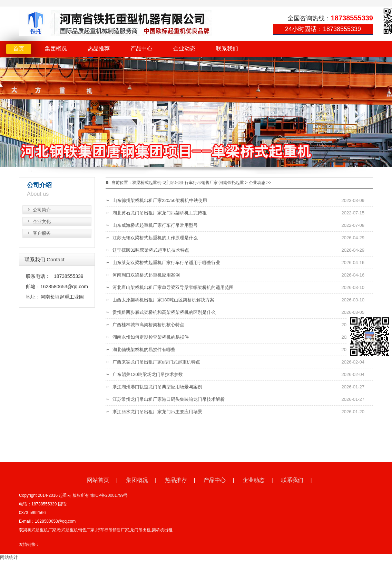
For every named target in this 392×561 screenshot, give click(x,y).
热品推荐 (99, 49)
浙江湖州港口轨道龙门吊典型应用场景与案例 (157, 387)
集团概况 (56, 49)
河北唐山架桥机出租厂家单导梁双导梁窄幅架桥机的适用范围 (173, 287)
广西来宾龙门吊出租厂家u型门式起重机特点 (156, 362)
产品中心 (141, 49)
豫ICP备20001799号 (109, 495)
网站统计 (9, 557)
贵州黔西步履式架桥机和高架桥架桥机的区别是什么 (164, 312)
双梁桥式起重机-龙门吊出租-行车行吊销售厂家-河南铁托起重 (188, 183)
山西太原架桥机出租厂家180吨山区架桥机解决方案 (163, 300)
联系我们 (227, 49)
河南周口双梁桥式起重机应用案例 (146, 275)
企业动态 (184, 49)
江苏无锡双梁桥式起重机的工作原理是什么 (155, 238)
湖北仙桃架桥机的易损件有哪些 (144, 350)
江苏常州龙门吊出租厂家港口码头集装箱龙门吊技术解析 (169, 399)
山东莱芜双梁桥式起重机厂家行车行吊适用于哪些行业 (166, 263)
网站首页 (98, 480)
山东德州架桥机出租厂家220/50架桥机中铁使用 (160, 200)
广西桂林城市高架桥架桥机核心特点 (148, 325)
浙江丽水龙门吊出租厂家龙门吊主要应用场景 (157, 412)
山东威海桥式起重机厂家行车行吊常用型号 (155, 225)
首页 (19, 49)
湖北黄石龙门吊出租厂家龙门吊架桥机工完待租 (160, 213)
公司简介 (42, 210)
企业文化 (42, 221)
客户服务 (42, 233)
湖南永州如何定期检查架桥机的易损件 (151, 337)
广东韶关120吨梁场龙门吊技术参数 (148, 374)
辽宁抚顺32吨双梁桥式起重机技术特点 (151, 250)
